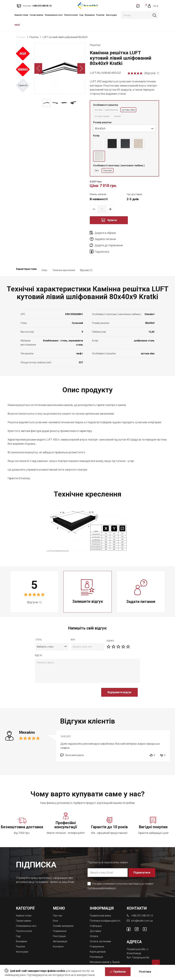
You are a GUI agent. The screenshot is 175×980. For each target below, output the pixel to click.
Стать (39, 629)
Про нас (58, 905)
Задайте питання (140, 234)
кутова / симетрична (108, 110)
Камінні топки (21, 15)
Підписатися (142, 861)
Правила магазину (101, 905)
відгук (39, 644)
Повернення (98, 937)
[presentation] (58, 683)
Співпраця (96, 917)
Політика (145, 973)
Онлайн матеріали (64, 915)
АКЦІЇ (17, 25)
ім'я (73, 629)
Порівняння (60, 920)
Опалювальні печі (54, 15)
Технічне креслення (64, 259)
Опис (44, 259)
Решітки (100, 15)
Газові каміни (36, 15)
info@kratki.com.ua (142, 910)
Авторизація (61, 930)
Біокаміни (90, 15)
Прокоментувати (74, 744)
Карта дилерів (99, 942)
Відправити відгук (119, 681)
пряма (119, 117)
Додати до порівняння (109, 240)
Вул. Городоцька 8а (139, 946)
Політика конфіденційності (103, 877)
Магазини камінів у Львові (102, 953)
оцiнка (110, 630)
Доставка (96, 922)
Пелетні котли (71, 15)
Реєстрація (60, 925)
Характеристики (26, 259)
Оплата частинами (101, 932)
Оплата (94, 927)
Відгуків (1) (86, 259)
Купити (112, 221)
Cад (81, 15)
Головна (21, 37)
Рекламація (97, 947)
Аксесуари (111, 15)
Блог (56, 910)
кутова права (103, 117)
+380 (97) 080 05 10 (143, 905)
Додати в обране (105, 234)
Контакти (59, 935)
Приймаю (120, 973)
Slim (97, 171)
